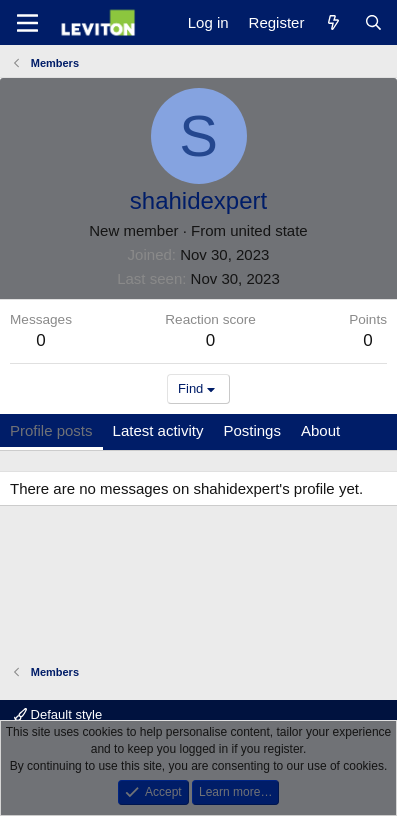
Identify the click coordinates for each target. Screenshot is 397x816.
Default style (58, 714)
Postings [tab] (252, 430)
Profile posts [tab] (51, 430)
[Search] (373, 22)
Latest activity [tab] (158, 430)
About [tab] (320, 430)
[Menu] (27, 23)
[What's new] (333, 22)
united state (269, 230)
